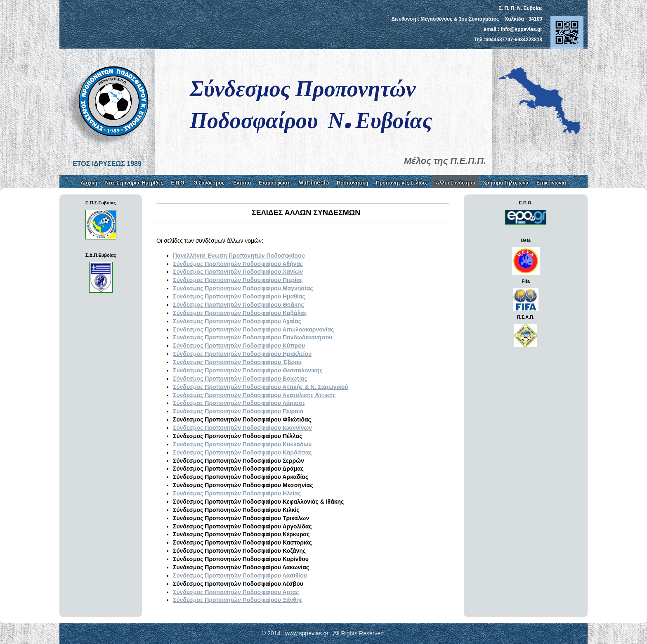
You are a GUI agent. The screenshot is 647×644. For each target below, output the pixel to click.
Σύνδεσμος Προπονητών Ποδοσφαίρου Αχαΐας (237, 321)
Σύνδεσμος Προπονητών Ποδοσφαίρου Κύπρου (239, 346)
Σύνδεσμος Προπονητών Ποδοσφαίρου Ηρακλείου (242, 354)
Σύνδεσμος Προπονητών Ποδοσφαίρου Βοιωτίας (240, 379)
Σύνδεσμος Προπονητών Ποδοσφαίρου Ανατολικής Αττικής (254, 395)
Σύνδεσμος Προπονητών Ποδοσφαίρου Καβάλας (240, 313)
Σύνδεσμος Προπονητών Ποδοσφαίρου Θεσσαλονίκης (248, 370)
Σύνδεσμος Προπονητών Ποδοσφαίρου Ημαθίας (239, 296)
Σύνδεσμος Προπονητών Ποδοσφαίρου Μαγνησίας (243, 288)
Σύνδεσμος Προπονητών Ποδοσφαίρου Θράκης (238, 305)
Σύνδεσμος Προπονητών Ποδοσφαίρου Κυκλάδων (242, 444)
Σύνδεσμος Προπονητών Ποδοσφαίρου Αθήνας (238, 264)
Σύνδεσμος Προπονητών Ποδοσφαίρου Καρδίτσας (242, 452)
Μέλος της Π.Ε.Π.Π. (445, 161)
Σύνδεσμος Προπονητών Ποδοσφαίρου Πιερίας (238, 280)
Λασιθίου (240, 575)
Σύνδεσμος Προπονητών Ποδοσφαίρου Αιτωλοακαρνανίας (253, 329)
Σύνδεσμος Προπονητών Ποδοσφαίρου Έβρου (237, 362)
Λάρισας (239, 403)
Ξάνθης (238, 600)
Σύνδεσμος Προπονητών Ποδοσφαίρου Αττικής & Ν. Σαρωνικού (261, 387)
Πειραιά (238, 411)
